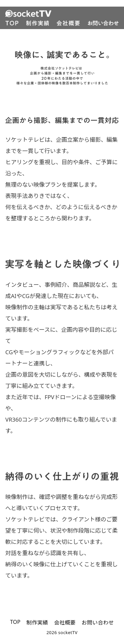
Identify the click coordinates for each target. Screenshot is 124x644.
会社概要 (65, 623)
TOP (15, 622)
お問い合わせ (98, 623)
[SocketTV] (62, 14)
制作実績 (37, 623)
